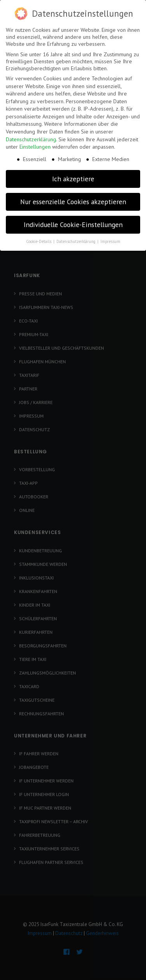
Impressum (110, 236)
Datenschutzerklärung (31, 134)
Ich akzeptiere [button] (73, 174)
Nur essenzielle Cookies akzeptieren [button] (73, 197)
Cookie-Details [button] (39, 236)
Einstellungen (35, 142)
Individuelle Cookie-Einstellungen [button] (73, 219)
